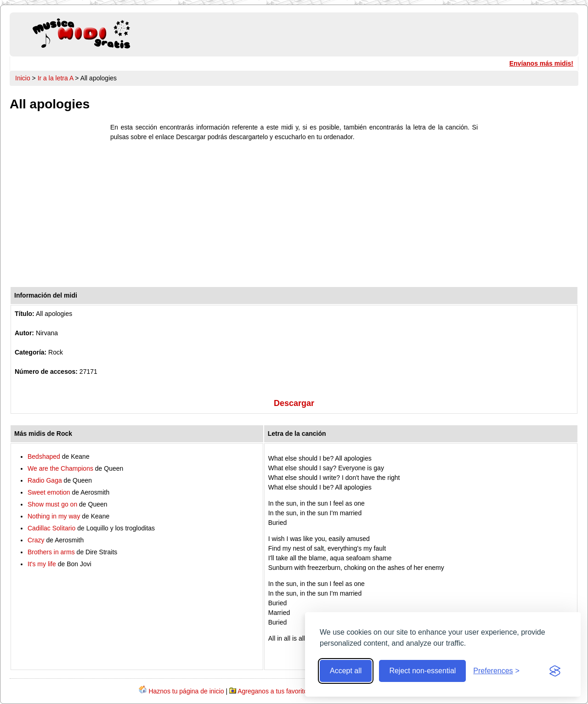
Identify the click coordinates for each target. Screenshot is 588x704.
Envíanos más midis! (541, 63)
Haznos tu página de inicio (186, 691)
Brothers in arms (51, 552)
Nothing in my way (54, 516)
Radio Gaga (45, 480)
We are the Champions (60, 468)
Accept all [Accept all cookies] (346, 671)
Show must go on (52, 504)
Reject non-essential (422, 671)
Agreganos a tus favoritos (274, 691)
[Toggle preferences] (496, 671)
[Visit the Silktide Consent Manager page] (555, 671)
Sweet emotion (49, 492)
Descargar (294, 403)
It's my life (42, 564)
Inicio (23, 78)
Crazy (36, 540)
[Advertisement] (294, 216)
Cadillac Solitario (51, 528)
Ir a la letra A (56, 78)
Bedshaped (44, 456)
